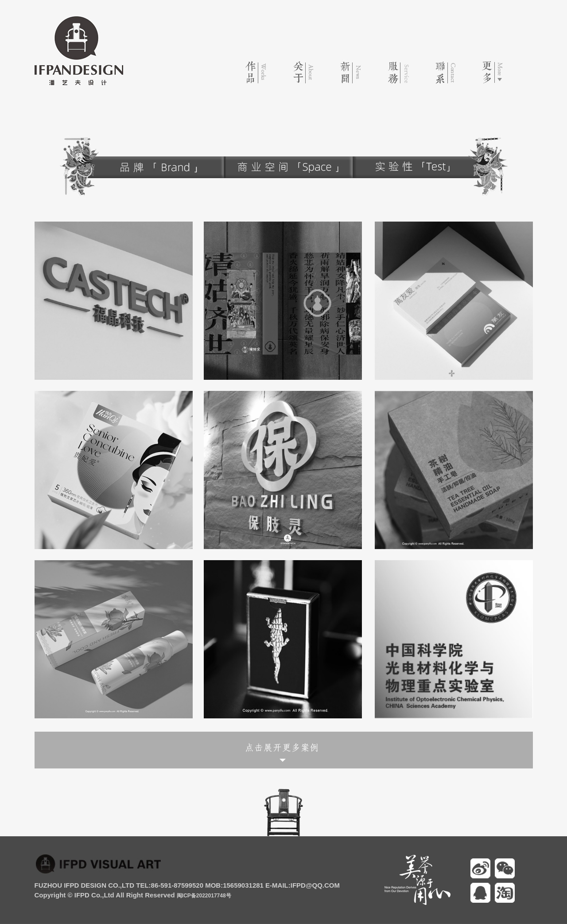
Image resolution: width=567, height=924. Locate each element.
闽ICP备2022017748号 (204, 896)
